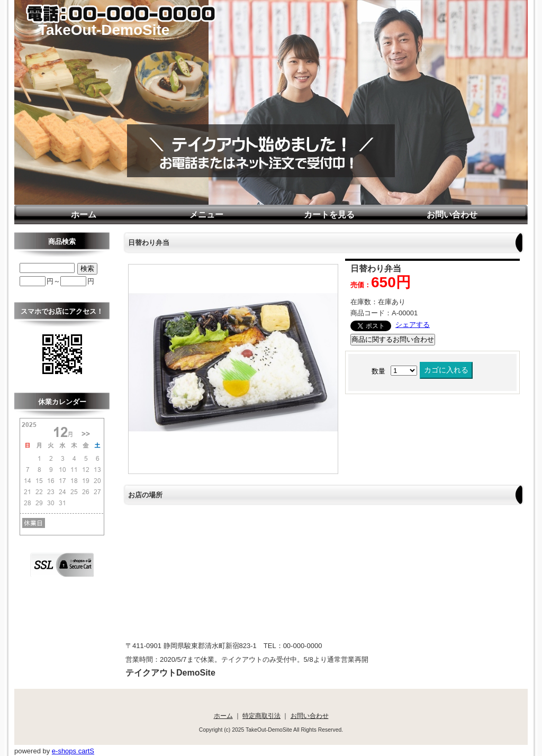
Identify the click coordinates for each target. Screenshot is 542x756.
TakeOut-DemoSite (104, 30)
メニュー (206, 215)
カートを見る (329, 215)
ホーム (84, 215)
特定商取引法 (261, 716)
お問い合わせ (452, 215)
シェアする (413, 325)
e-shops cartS (73, 751)
